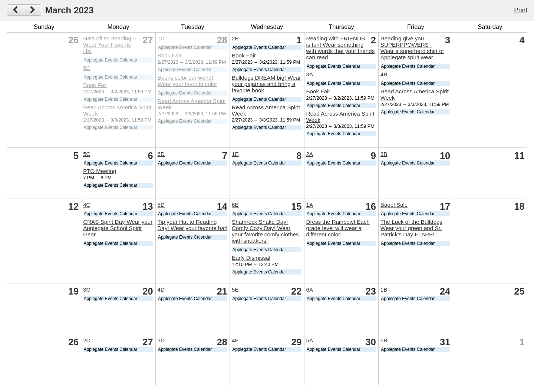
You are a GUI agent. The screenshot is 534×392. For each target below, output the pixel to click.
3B (384, 154)
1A (309, 205)
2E (235, 38)
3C (87, 290)
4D (161, 290)
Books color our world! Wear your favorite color (187, 81)
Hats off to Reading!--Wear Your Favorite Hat (110, 45)
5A (309, 340)
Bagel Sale (394, 205)
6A (309, 290)
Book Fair (95, 85)
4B (384, 74)
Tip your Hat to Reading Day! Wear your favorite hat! (193, 225)
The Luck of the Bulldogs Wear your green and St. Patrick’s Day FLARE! (411, 228)
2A (309, 154)
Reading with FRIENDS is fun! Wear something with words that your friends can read (340, 48)
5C (87, 154)
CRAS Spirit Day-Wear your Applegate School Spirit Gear (118, 228)
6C (87, 68)
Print (521, 10)
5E (235, 290)
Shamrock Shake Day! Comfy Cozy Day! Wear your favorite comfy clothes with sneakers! (265, 231)
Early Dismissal (251, 258)
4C (87, 205)
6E (235, 205)
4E (235, 340)
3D (161, 340)
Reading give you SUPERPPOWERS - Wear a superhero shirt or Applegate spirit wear (412, 48)
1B (384, 290)
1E (235, 154)
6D (161, 154)
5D (161, 205)
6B (384, 340)
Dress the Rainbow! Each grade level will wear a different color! (338, 228)
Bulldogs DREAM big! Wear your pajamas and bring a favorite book (266, 84)
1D (161, 38)
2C (87, 340)
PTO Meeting (100, 171)
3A (309, 74)
